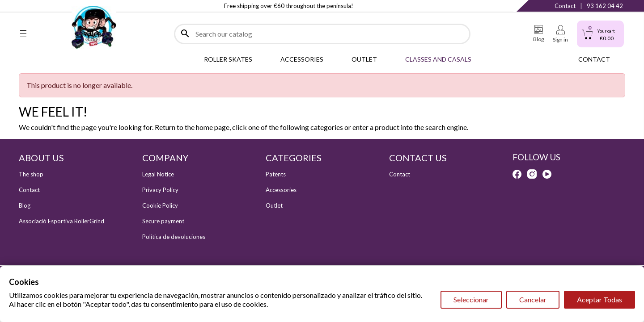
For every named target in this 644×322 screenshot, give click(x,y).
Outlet (274, 205)
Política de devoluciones (174, 237)
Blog (25, 205)
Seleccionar (471, 299)
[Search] (322, 34)
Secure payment (163, 221)
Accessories (281, 190)
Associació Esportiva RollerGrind (61, 221)
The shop (31, 174)
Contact (565, 6)
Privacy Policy (160, 190)
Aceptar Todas (600, 299)
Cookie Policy (160, 205)
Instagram (41, 6)
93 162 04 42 (605, 6)
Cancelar (533, 299)
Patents (276, 174)
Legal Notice (158, 174)
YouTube (59, 6)
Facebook (23, 6)
